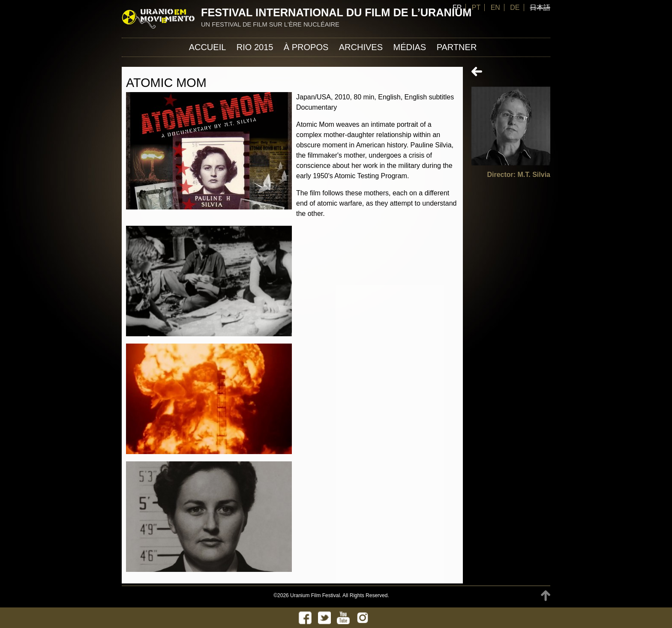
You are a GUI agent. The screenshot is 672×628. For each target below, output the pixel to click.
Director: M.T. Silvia (519, 175)
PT (476, 7)
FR (457, 7)
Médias (409, 47)
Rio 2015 (255, 47)
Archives (361, 47)
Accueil (208, 47)
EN (495, 7)
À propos (306, 47)
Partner (457, 47)
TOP (546, 596)
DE (515, 7)
